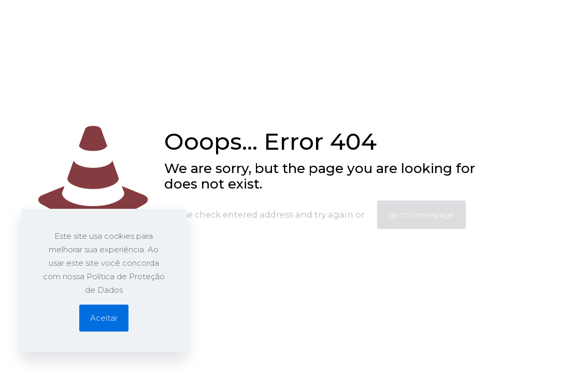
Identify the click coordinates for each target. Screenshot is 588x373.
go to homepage (421, 215)
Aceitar (104, 318)
